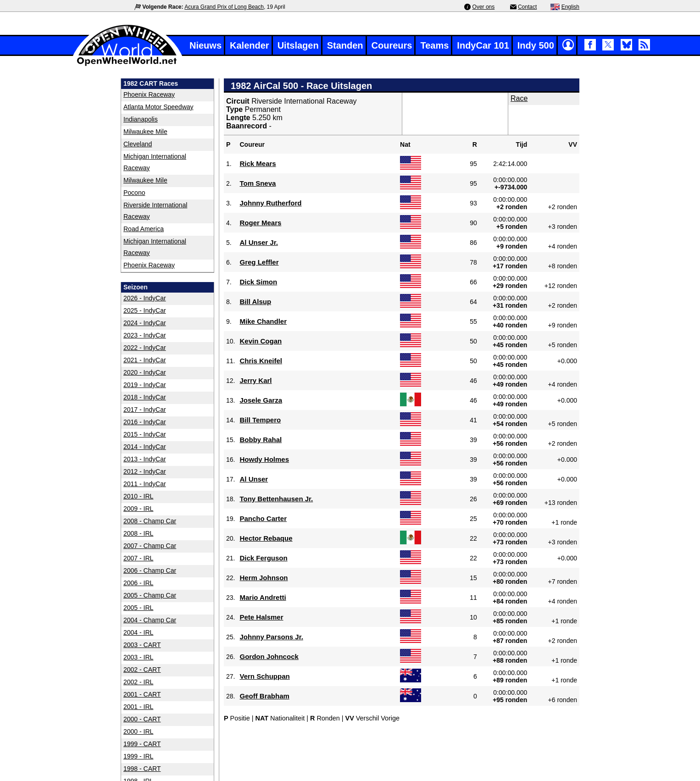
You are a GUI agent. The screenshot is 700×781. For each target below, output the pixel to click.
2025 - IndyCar (145, 310)
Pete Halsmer (261, 617)
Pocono (134, 193)
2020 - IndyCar (145, 372)
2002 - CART (142, 670)
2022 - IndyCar (145, 348)
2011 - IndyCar (145, 484)
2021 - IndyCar (145, 360)
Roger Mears (260, 223)
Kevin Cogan (261, 341)
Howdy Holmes (264, 459)
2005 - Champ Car (150, 595)
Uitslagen (298, 45)
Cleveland (138, 144)
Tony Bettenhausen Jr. (276, 499)
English (570, 7)
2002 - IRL (138, 682)
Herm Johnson (264, 578)
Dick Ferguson (263, 558)
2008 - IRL (138, 533)
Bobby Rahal (261, 440)
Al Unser (254, 479)
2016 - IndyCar (145, 422)
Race (519, 98)
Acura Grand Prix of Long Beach (224, 7)
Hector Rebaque (266, 538)
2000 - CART (142, 719)
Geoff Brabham (264, 696)
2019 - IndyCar (145, 385)
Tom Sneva (258, 183)
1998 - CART (142, 769)
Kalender (250, 45)
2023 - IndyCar (145, 335)
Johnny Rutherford (270, 203)
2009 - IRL (138, 509)
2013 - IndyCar (145, 459)
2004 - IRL (138, 632)
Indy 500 (536, 45)
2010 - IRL (138, 496)
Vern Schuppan (264, 676)
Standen (345, 45)
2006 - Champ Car (150, 571)
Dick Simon (258, 282)
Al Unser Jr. (258, 242)
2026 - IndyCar (145, 298)
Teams (434, 45)
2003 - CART (142, 645)
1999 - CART (142, 744)
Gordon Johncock (269, 656)
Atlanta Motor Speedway (158, 107)
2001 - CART (142, 694)
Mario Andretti (263, 597)
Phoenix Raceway (149, 94)
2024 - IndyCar (145, 323)
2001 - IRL (138, 707)
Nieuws (206, 45)
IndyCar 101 (483, 45)
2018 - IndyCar (145, 397)
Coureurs (392, 45)
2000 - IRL (138, 731)
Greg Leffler (259, 262)
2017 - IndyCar (145, 410)
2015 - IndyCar (145, 434)
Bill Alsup (255, 302)
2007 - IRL (138, 558)
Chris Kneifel (261, 361)
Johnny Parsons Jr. (271, 637)
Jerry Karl (256, 380)
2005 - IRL (138, 608)
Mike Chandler (263, 321)
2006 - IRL (138, 583)
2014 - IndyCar (145, 447)
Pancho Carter (263, 518)
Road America (144, 229)
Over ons (484, 7)
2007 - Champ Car (150, 546)
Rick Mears (258, 163)
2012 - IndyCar (145, 471)
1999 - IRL (138, 756)
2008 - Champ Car (150, 521)
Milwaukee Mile (145, 132)
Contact (527, 7)
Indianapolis (141, 119)
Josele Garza (261, 400)
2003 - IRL (138, 657)
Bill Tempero (260, 420)
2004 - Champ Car (150, 620)
